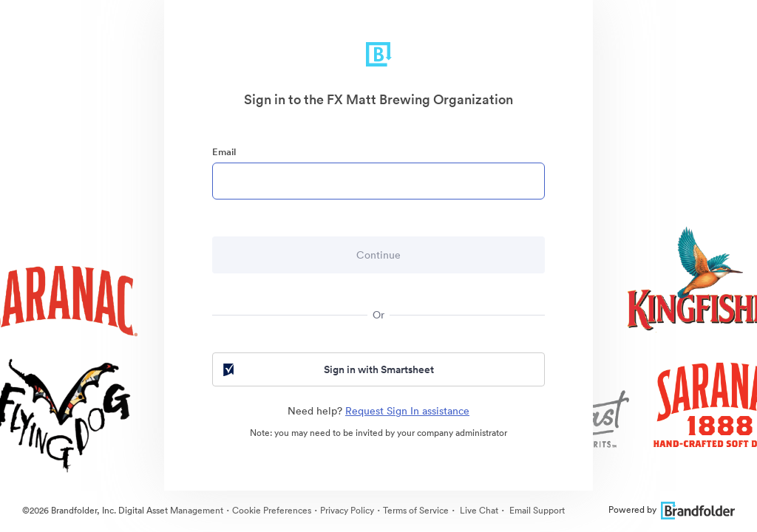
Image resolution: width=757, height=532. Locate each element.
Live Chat (478, 510)
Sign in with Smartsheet (327, 369)
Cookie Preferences (272, 510)
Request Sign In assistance (407, 411)
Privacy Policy (347, 510)
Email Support (536, 510)
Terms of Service (416, 510)
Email (224, 152)
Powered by (672, 509)
